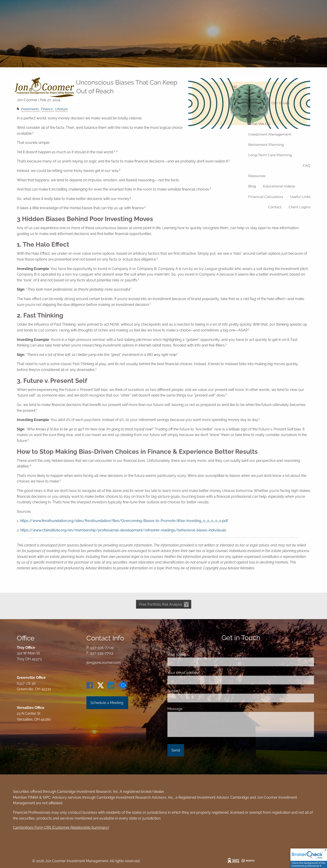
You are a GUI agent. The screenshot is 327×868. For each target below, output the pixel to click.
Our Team (257, 113)
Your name (194, 655)
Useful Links (300, 197)
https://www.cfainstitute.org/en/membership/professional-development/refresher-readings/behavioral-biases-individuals (123, 530)
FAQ (307, 165)
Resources (257, 176)
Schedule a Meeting (107, 703)
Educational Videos (279, 186)
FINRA (33, 797)
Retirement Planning (266, 145)
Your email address (201, 673)
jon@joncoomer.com (104, 663)
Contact (275, 207)
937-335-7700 (102, 648)
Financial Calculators (266, 197)
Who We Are (259, 93)
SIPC (47, 797)
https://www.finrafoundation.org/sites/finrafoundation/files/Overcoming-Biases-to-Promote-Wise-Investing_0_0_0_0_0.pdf (124, 521)
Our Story (256, 103)
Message (192, 709)
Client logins (300, 207)
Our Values (280, 103)
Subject (191, 691)
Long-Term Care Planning (270, 155)
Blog (252, 186)
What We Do (259, 124)
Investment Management (270, 134)
